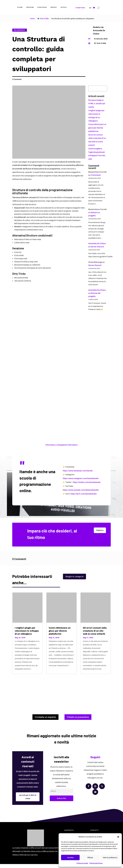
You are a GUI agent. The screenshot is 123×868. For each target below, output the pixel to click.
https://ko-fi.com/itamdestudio (84, 498)
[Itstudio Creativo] (12, 7)
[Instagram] (95, 790)
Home (32, 19)
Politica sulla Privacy (96, 863)
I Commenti (96, 175)
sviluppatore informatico (67, 445)
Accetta (70, 858)
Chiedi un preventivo (78, 721)
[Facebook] (89, 790)
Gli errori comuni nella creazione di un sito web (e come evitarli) (95, 635)
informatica (50, 445)
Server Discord (97, 247)
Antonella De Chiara (97, 243)
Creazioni (30, 7)
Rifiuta (90, 858)
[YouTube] (95, 796)
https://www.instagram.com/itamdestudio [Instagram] (81, 482)
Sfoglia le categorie (74, 582)
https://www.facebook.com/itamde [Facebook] (78, 475)
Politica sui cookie (82, 863)
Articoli (64, 7)
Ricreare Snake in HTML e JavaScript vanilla (97, 104)
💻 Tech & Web (43, 19)
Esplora (100, 534)
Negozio (54, 7)
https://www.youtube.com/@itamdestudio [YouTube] (81, 494)
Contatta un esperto (45, 721)
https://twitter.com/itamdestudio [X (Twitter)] (87, 486)
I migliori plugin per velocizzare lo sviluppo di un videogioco (27, 635)
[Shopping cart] (94, 8)
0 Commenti (17, 79)
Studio (20, 7)
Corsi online (42, 7)
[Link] (90, 8)
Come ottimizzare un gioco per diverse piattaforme (97, 128)
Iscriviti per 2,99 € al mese (28, 801)
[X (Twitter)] (102, 790)
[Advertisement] (62, 696)
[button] (118, 837)
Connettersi (80, 8)
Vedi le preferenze (110, 858)
